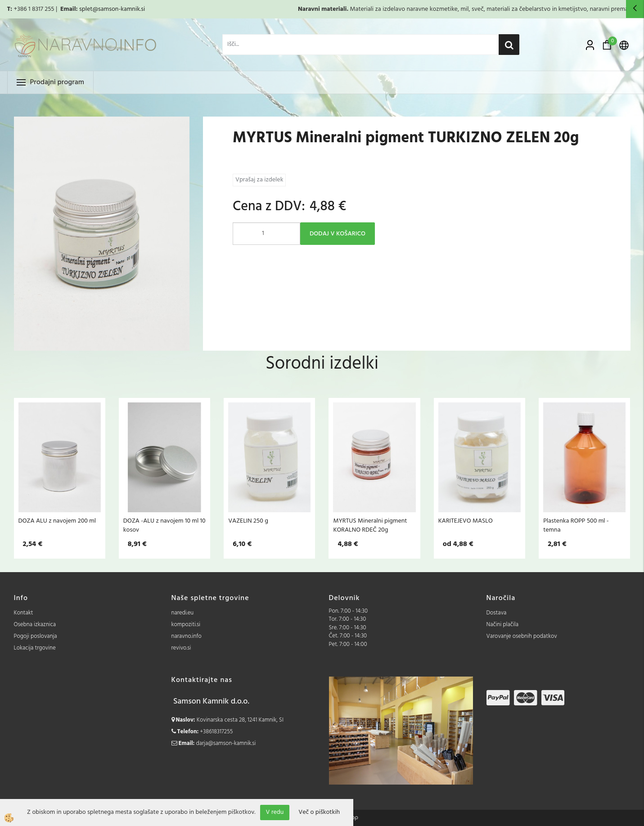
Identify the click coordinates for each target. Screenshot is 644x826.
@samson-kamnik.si (119, 9)
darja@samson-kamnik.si (226, 743)
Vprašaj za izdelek (259, 180)
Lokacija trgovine (35, 648)
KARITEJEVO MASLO (466, 521)
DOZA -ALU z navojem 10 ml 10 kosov (164, 525)
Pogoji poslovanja (36, 636)
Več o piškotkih (319, 812)
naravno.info (187, 636)
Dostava (497, 613)
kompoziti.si (186, 625)
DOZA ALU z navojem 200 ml (57, 521)
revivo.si (181, 648)
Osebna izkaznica (35, 625)
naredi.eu (183, 613)
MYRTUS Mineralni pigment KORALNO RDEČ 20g (370, 525)
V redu (275, 812)
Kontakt (24, 613)
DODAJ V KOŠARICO (338, 234)
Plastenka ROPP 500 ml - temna (576, 525)
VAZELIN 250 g (248, 521)
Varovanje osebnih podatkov (522, 636)
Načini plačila (503, 625)
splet (86, 9)
